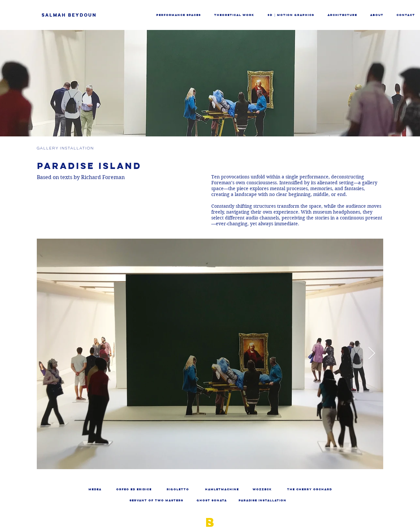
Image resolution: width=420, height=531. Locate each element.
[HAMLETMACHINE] (222, 490)
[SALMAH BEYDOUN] (84, 15)
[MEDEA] (95, 490)
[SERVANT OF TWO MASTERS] (156, 501)
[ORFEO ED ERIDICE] (134, 490)
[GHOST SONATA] (212, 501)
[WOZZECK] (262, 490)
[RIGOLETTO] (178, 490)
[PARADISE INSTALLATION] (262, 501)
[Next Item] (372, 354)
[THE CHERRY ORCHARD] (310, 490)
